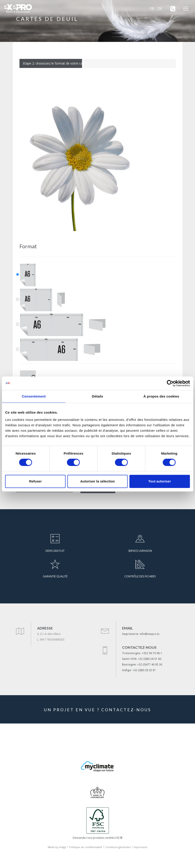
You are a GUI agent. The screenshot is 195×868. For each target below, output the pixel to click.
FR (152, 9)
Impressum (141, 847)
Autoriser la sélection (97, 481)
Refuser (35, 481)
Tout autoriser (160, 481)
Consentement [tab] (34, 396)
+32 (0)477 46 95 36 (150, 664)
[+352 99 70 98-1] (171, 9)
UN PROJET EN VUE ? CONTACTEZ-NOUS (97, 710)
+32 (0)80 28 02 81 (144, 670)
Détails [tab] (98, 396)
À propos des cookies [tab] (161, 396)
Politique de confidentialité (86, 847)
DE (160, 9)
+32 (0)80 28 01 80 (150, 659)
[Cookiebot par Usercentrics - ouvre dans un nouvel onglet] (170, 383)
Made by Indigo (57, 847)
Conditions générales (118, 847)
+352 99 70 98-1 (152, 653)
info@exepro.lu (150, 634)
